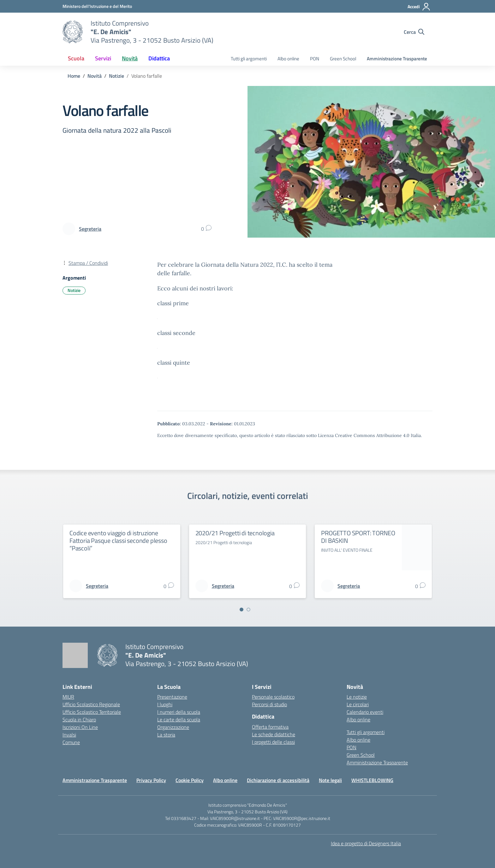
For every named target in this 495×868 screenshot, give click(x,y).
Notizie (74, 290)
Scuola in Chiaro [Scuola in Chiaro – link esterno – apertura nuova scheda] (79, 719)
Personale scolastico (273, 697)
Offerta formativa (270, 727)
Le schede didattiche (274, 734)
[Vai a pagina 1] (242, 610)
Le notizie (357, 697)
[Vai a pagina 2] (248, 610)
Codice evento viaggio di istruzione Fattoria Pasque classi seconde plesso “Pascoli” (118, 540)
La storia (166, 735)
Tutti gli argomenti (249, 59)
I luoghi (165, 704)
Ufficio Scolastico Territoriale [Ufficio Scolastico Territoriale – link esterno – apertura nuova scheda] (92, 712)
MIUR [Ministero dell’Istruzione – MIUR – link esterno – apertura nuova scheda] (68, 697)
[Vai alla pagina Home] (74, 76)
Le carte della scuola (179, 719)
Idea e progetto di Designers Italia (366, 843)
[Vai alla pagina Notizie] (116, 76)
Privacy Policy (151, 780)
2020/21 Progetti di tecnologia (235, 533)
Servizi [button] (103, 58)
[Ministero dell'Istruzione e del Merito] (97, 6)
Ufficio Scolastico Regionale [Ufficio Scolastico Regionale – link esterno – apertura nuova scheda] (91, 704)
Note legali (330, 780)
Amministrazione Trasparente (397, 59)
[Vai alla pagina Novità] (95, 76)
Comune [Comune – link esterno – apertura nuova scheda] (71, 742)
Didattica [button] (159, 58)
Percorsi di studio (269, 704)
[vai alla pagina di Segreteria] (90, 229)
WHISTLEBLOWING (372, 780)
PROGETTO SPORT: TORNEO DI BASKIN (358, 537)
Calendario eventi (365, 712)
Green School (343, 59)
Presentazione (172, 697)
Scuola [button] (76, 58)
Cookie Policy (190, 780)
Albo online (288, 59)
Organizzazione (173, 727)
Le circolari (358, 704)
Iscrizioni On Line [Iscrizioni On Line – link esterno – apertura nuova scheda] (80, 727)
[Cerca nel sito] (414, 32)
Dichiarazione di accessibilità (278, 780)
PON (315, 59)
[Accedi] (419, 7)
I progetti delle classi (273, 742)
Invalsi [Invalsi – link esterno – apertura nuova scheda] (69, 735)
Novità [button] (130, 58)
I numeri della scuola (179, 712)
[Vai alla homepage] (73, 32)
